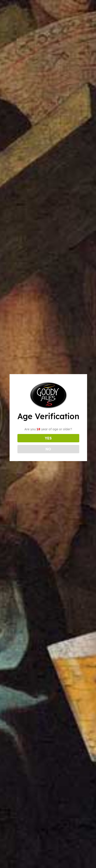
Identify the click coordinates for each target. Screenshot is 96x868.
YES (48, 438)
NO (48, 449)
